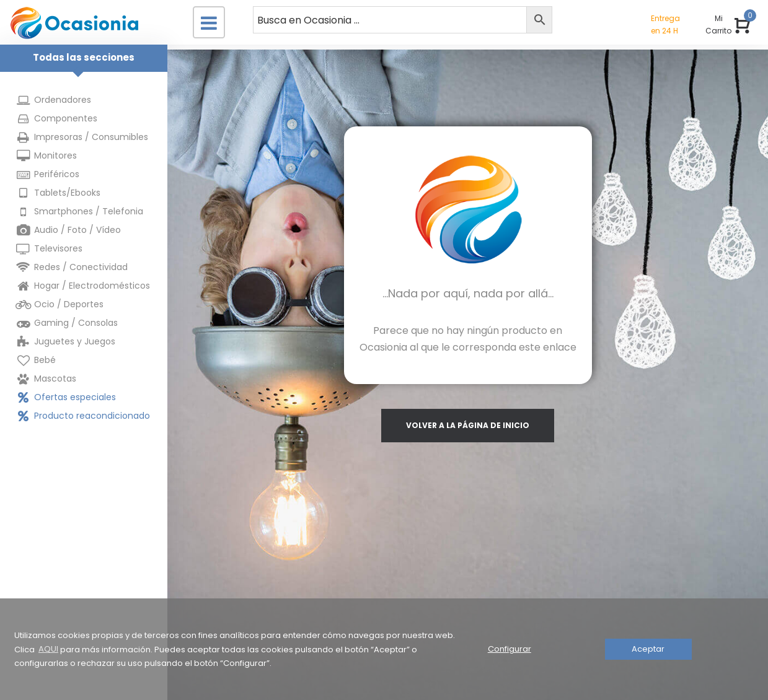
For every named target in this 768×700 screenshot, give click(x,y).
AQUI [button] (48, 649)
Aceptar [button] (648, 649)
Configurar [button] (510, 649)
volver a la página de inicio (468, 425)
